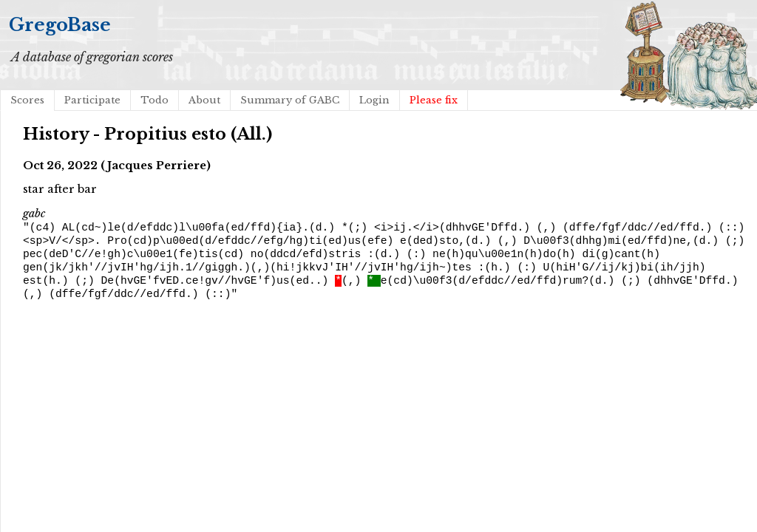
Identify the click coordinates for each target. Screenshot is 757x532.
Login (374, 100)
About (204, 100)
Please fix (434, 100)
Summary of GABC (290, 100)
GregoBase (60, 25)
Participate (92, 100)
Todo (155, 100)
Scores (27, 100)
